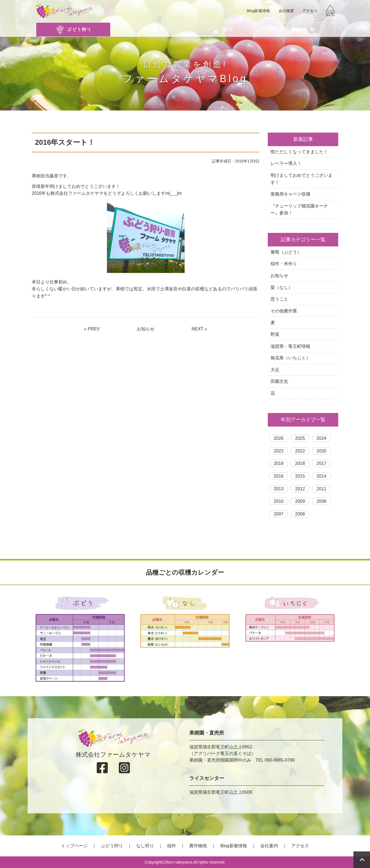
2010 (279, 501)
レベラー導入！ (286, 163)
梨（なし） (282, 287)
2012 (300, 489)
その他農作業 (284, 311)
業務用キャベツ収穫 (290, 194)
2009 (300, 501)
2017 (322, 463)
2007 (279, 514)
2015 (300, 476)
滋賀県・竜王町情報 (290, 346)
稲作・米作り (284, 264)
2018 (300, 463)
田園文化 (279, 381)
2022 (300, 451)
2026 (279, 438)
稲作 (172, 846)
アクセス (310, 11)
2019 (279, 463)
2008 (322, 501)
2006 (300, 514)
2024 (322, 438)
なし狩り (145, 846)
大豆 (275, 370)
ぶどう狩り (112, 846)
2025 (300, 438)
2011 (322, 489)
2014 (322, 476)
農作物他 (198, 846)
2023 (279, 451)
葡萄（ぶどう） (286, 252)
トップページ (74, 846)
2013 (279, 489)
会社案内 (269, 846)
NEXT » (199, 329)
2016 (279, 476)
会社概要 (286, 11)
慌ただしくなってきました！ (299, 152)
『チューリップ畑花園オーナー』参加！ (299, 210)
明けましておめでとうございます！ (301, 179)
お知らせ (146, 329)
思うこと (279, 299)
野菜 (275, 334)
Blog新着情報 (258, 11)
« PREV (92, 329)
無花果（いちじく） (290, 358)
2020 (322, 451)
